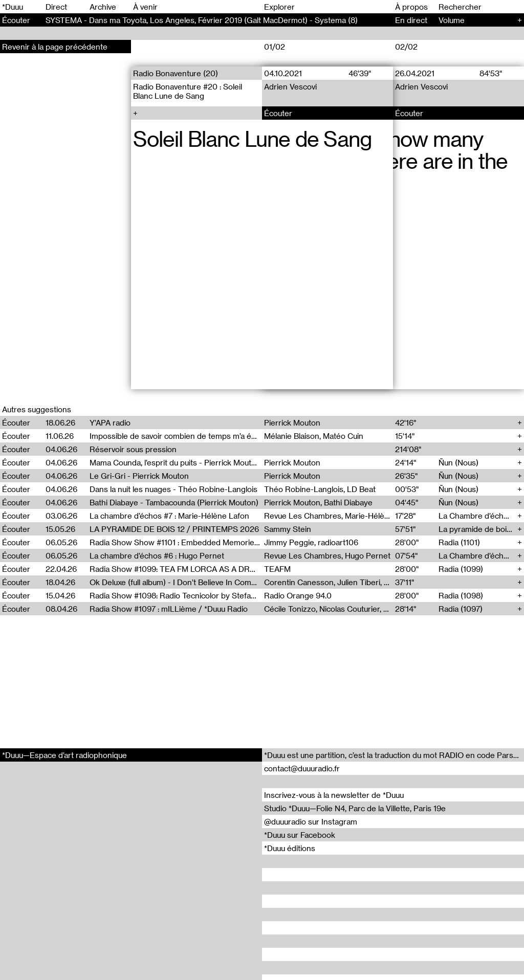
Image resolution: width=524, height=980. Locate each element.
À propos (411, 7)
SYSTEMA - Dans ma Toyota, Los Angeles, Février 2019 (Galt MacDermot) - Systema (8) (202, 20)
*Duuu (13, 7)
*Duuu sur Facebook (300, 835)
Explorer (279, 7)
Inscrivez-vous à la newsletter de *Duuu (334, 795)
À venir (145, 7)
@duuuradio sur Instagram (311, 821)
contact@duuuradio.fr (302, 768)
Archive (103, 7)
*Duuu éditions (290, 848)
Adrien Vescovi (290, 86)
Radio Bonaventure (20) (176, 73)
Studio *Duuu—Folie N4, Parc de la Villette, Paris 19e (355, 808)
